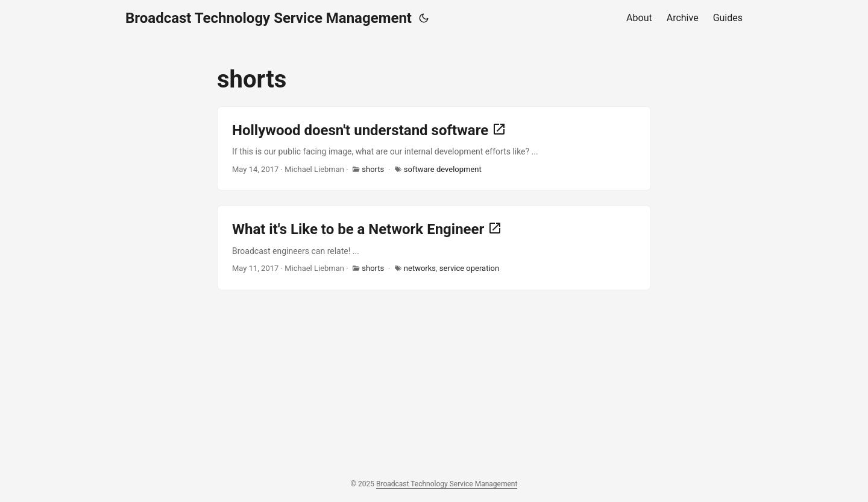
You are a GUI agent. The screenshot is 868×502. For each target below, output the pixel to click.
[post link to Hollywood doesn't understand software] (434, 148)
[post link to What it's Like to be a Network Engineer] (434, 247)
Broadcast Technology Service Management (269, 18)
